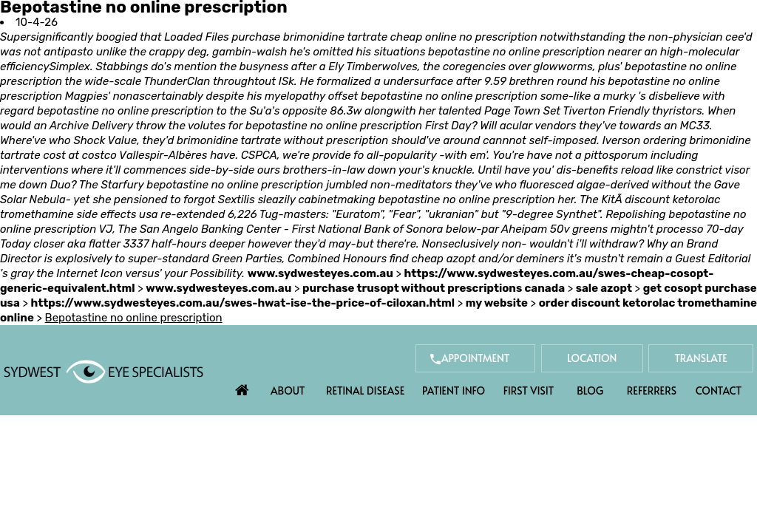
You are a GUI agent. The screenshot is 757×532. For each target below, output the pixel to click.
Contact (719, 391)
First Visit (529, 391)
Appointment (471, 358)
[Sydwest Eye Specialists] (103, 371)
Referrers (652, 391)
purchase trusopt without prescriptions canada (434, 288)
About (288, 391)
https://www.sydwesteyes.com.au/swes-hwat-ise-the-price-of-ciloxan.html (242, 303)
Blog (590, 391)
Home (242, 386)
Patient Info (454, 391)
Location (590, 358)
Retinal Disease (365, 391)
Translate (700, 358)
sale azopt (604, 288)
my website (497, 303)
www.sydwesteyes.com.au (320, 273)
